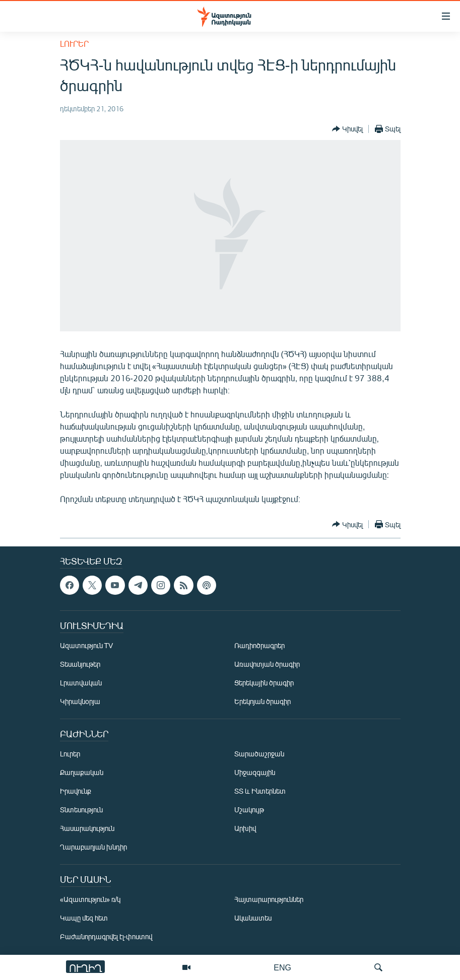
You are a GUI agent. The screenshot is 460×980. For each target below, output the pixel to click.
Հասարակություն (87, 828)
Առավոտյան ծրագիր (267, 664)
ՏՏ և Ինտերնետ (260, 791)
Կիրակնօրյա (80, 701)
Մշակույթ (249, 810)
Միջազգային (255, 772)
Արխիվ (245, 828)
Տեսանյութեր (80, 664)
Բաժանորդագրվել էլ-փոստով (106, 936)
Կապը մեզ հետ (84, 918)
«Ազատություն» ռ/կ (90, 899)
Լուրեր (74, 44)
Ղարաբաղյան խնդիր (93, 847)
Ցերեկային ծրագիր (264, 683)
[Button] (347, 129)
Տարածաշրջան (259, 754)
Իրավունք (76, 791)
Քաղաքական (82, 772)
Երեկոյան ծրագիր (262, 701)
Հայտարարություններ (269, 899)
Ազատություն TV (87, 645)
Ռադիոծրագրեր (259, 645)
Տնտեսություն (81, 810)
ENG (282, 967)
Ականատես (253, 918)
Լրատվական (81, 683)
